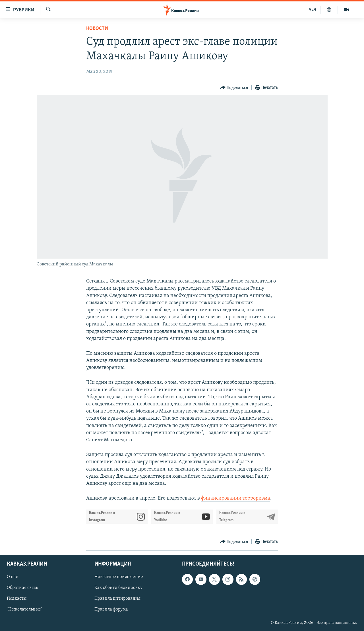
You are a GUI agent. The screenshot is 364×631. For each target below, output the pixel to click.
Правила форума (111, 610)
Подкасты (17, 599)
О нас (12, 577)
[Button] (234, 88)
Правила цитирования (117, 599)
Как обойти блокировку (118, 588)
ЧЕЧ (313, 10)
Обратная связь (22, 588)
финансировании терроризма (236, 498)
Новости (97, 29)
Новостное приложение (119, 577)
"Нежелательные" (25, 610)
